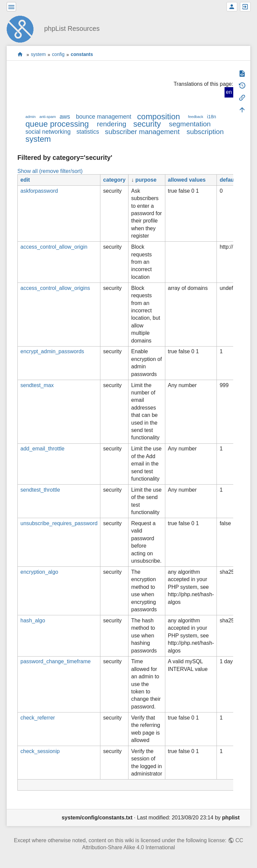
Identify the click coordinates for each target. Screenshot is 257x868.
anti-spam (48, 117)
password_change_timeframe (56, 661)
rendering (111, 124)
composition (159, 116)
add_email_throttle (42, 449)
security (147, 124)
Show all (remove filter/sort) (50, 171)
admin (30, 117)
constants (82, 55)
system (38, 55)
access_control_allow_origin (54, 247)
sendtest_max (37, 385)
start (20, 54)
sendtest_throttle (40, 490)
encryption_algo (39, 572)
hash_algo (33, 621)
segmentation (190, 124)
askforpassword (39, 191)
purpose (146, 180)
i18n (211, 117)
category (114, 180)
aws (65, 117)
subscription (205, 132)
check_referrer (38, 718)
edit (25, 180)
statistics (88, 132)
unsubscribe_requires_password (59, 523)
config (58, 55)
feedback (196, 117)
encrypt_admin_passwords (52, 351)
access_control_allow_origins (55, 288)
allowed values (187, 180)
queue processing (57, 124)
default (228, 180)
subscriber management (142, 132)
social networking (48, 132)
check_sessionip (40, 751)
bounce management (104, 117)
